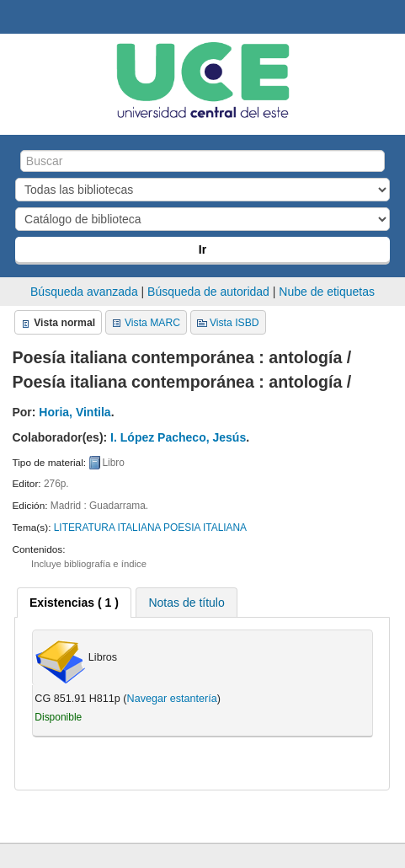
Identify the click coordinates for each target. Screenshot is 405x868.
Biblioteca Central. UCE (18, 18)
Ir (202, 249)
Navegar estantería (172, 699)
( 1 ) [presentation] (74, 603)
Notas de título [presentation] (186, 603)
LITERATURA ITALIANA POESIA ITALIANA (150, 528)
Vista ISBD (234, 323)
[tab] (74, 603)
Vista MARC (152, 323)
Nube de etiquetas (327, 292)
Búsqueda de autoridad (208, 292)
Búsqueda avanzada (84, 292)
